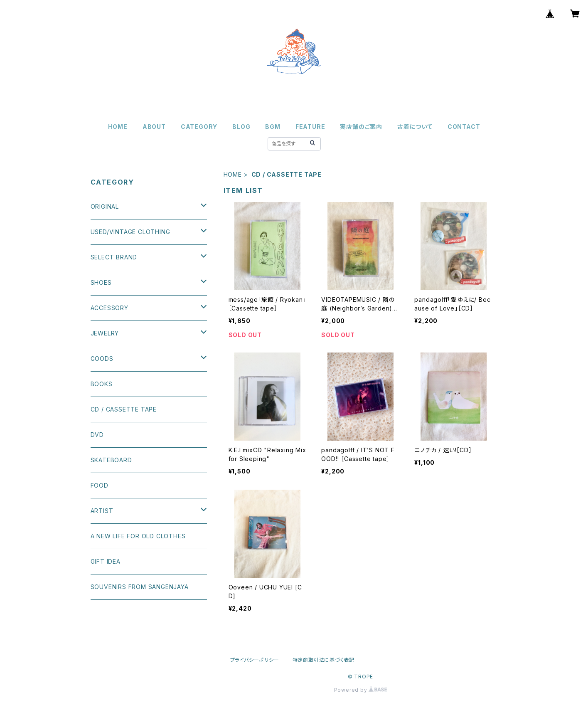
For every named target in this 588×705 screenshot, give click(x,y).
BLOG (241, 127)
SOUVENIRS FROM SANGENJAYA (140, 587)
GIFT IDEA (106, 561)
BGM (273, 127)
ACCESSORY (109, 308)
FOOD (100, 485)
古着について (415, 127)
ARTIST (102, 511)
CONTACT (464, 127)
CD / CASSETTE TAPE (124, 409)
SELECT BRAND (114, 257)
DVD (97, 435)
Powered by (361, 690)
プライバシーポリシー (255, 660)
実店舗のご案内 (361, 127)
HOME (118, 127)
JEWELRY (105, 333)
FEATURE (310, 127)
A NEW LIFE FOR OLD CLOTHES (138, 536)
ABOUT (154, 127)
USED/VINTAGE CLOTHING (130, 232)
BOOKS (102, 384)
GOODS (102, 359)
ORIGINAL (105, 206)
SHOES (101, 282)
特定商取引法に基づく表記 (324, 660)
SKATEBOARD (111, 460)
